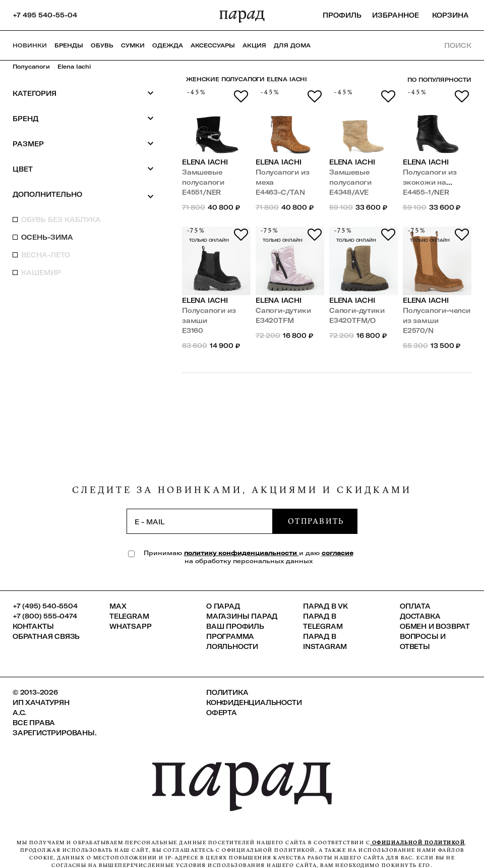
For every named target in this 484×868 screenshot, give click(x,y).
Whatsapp (130, 626)
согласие (338, 553)
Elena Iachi (74, 67)
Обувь (102, 45)
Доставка (420, 616)
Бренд (83, 118)
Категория (83, 93)
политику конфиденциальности (241, 553)
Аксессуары (213, 45)
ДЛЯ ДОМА (292, 45)
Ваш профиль (235, 626)
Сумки (133, 45)
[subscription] (200, 521)
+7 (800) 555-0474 (45, 616)
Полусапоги (31, 67)
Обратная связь (46, 636)
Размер (83, 144)
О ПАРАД (223, 606)
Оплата (415, 606)
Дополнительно (83, 195)
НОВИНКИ (30, 45)
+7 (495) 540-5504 (45, 606)
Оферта (222, 713)
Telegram (129, 616)
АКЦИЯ (254, 45)
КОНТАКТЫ (33, 626)
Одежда (168, 45)
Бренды (69, 45)
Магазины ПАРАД (242, 616)
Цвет (83, 169)
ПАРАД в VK (325, 606)
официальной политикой (417, 843)
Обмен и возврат (435, 626)
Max (118, 606)
